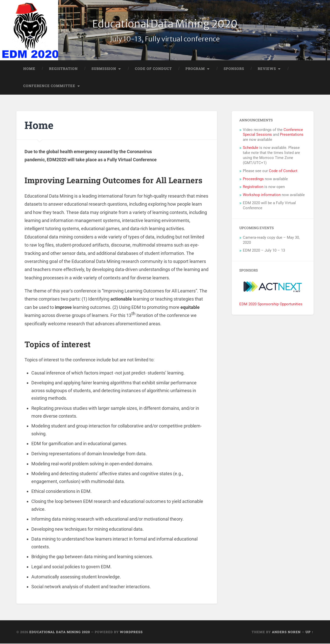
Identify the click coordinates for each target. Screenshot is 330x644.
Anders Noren (286, 632)
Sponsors (234, 69)
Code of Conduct (153, 69)
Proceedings (253, 179)
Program (195, 69)
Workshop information (262, 195)
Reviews (267, 69)
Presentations (292, 135)
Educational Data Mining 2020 (165, 24)
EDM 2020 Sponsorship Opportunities (271, 305)
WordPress (131, 632)
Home (29, 69)
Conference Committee (49, 86)
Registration (63, 69)
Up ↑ (309, 632)
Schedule (251, 148)
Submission (104, 69)
